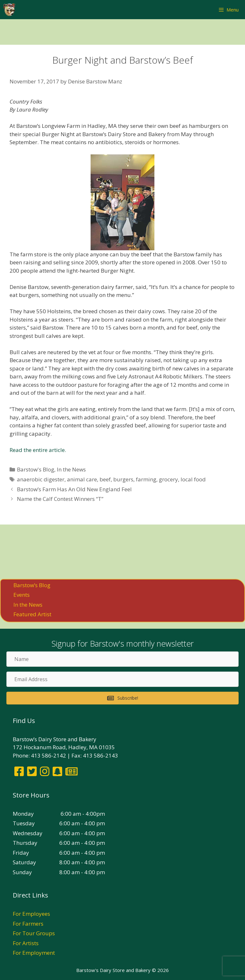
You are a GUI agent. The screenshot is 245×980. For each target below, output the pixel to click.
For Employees (31, 914)
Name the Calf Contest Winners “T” (60, 499)
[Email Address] (122, 679)
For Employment (34, 953)
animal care (82, 479)
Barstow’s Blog (32, 585)
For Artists (26, 943)
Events (22, 595)
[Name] (122, 659)
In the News (71, 469)
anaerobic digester (41, 479)
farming (146, 479)
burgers (123, 479)
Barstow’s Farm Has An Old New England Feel (74, 489)
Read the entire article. (38, 450)
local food (193, 479)
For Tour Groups (34, 933)
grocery (168, 479)
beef (105, 479)
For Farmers (28, 924)
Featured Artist (32, 614)
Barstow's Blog (36, 469)
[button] (122, 698)
